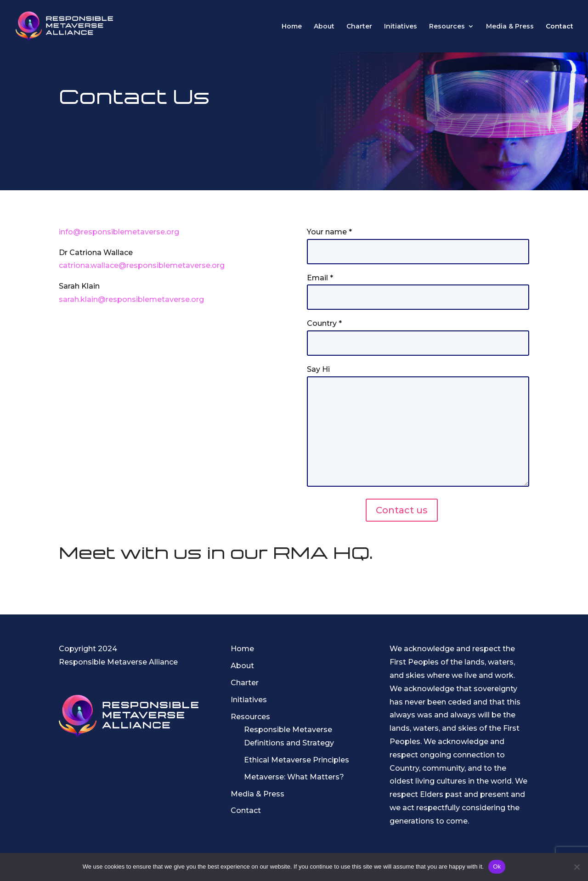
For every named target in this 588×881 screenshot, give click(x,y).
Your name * (418, 242)
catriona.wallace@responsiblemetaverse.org (142, 265)
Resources (447, 27)
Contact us (402, 510)
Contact (560, 27)
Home (292, 27)
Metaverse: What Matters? (294, 777)
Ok (497, 867)
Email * (418, 288)
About (324, 27)
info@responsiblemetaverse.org (119, 232)
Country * (418, 333)
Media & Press (510, 27)
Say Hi (418, 427)
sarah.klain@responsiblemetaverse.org (131, 299)
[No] (577, 867)
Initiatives (401, 27)
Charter (359, 27)
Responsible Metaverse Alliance (118, 662)
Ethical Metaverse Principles (297, 760)
